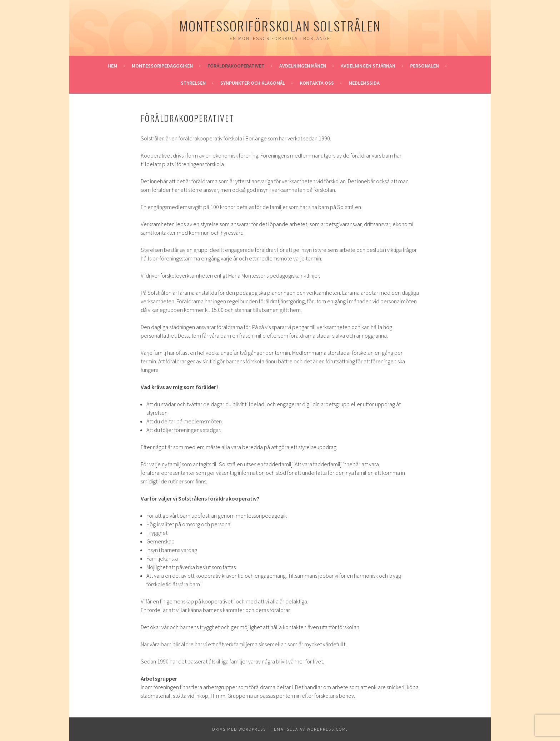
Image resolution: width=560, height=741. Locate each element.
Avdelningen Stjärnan (368, 66)
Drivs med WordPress (239, 729)
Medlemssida (364, 83)
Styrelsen (193, 83)
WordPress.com (326, 729)
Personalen (424, 66)
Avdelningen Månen (303, 66)
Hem (112, 66)
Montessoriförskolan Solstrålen (280, 26)
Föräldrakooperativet (236, 66)
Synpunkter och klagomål (253, 83)
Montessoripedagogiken (162, 66)
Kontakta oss (317, 83)
